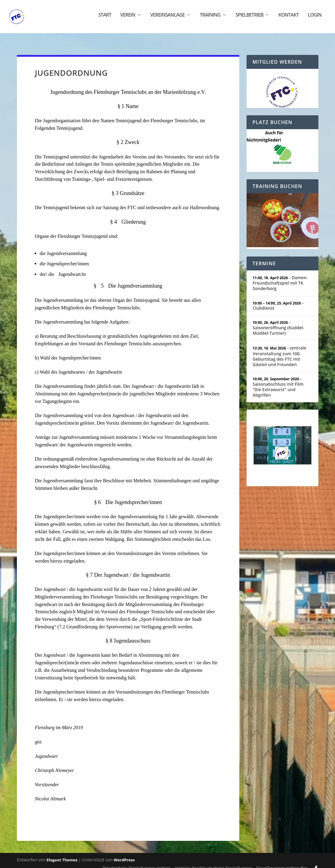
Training (210, 19)
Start (105, 19)
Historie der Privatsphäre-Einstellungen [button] (214, 862)
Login (315, 19)
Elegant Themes (62, 854)
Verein (128, 19)
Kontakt (288, 19)
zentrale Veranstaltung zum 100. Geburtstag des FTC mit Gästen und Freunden (279, 350)
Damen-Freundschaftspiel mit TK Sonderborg (280, 277)
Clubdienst (263, 302)
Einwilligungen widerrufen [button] (282, 862)
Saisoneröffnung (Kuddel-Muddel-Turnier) (278, 324)
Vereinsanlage (168, 19)
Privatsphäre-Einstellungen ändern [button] (136, 862)
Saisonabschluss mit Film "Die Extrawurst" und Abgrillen (278, 383)
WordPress (124, 854)
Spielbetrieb (249, 19)
